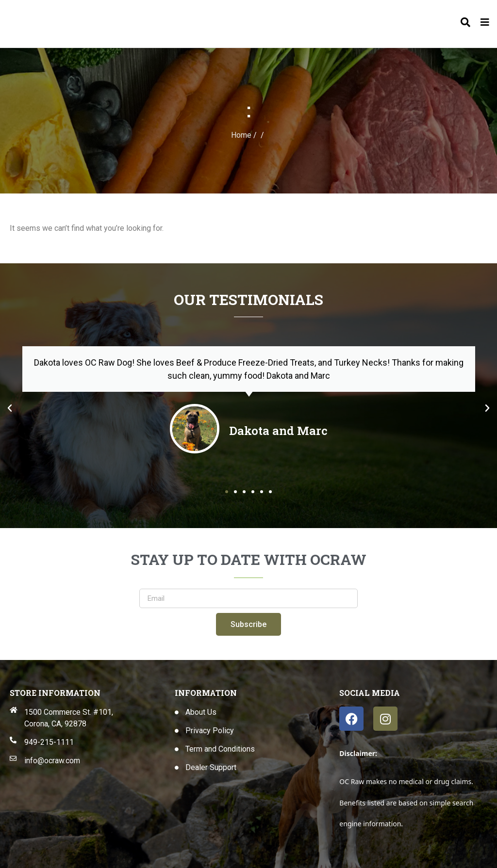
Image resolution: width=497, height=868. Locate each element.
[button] (10, 408)
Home (241, 135)
